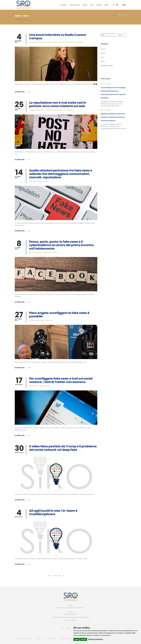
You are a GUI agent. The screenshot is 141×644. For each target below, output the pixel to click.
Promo (103, 53)
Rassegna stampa (107, 66)
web (61, 110)
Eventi (103, 61)
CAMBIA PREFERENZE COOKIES (68, 639)
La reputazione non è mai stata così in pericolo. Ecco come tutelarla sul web (58, 104)
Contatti (99, 5)
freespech (41, 110)
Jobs (91, 5)
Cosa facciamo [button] (75, 5)
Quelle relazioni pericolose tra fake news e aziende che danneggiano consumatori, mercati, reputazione (61, 174)
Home (114, 15)
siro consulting (34, 42)
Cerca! (120, 35)
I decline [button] (83, 639)
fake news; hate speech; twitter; (40, 386)
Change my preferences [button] (95, 639)
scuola (67, 42)
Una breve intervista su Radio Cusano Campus (58, 37)
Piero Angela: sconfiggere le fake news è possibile (59, 315)
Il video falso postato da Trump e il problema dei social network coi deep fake (63, 448)
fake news (73, 42)
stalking (80, 42)
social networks (58, 42)
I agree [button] (77, 639)
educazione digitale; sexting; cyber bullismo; (44, 252)
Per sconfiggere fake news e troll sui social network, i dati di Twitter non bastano (61, 380)
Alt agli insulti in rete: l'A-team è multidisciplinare (53, 512)
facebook (48, 110)
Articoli (103, 49)
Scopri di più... (20, 92)
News (106, 5)
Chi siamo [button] (63, 5)
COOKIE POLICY (39, 639)
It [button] (124, 5)
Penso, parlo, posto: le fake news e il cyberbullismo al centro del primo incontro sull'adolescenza (62, 245)
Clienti (85, 5)
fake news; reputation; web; (38, 181)
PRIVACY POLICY (52, 639)
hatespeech (33, 110)
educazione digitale (46, 42)
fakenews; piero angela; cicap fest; (41, 320)
